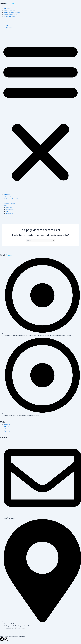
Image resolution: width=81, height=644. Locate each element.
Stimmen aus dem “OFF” (11, 15)
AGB (7, 25)
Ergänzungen (9, 27)
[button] (40, 112)
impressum (9, 21)
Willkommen (7, 8)
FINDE (8, 4)
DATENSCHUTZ (10, 23)
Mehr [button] (5, 19)
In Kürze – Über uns (9, 10)
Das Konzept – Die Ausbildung (12, 12)
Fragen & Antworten (9, 17)
